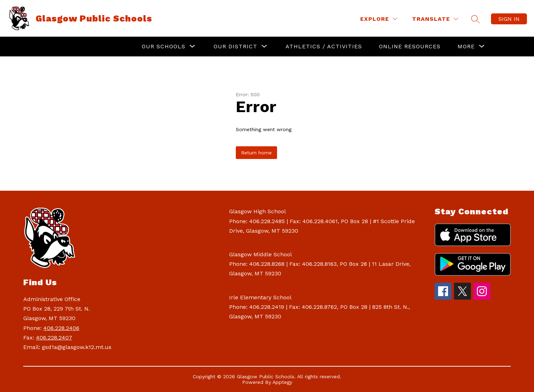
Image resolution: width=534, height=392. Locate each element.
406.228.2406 (61, 328)
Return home (256, 153)
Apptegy (282, 382)
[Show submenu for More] (466, 47)
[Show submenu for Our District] (235, 47)
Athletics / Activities (324, 46)
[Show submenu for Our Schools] (164, 47)
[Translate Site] (435, 19)
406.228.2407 (54, 338)
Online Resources (410, 46)
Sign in (509, 19)
